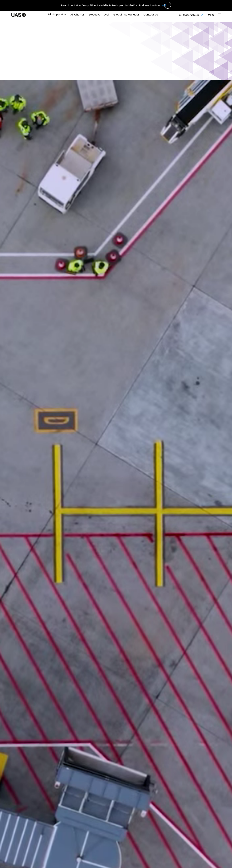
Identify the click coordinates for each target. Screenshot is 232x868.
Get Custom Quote (191, 15)
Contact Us (151, 15)
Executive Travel (99, 15)
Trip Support (57, 14)
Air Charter (77, 15)
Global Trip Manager (126, 15)
